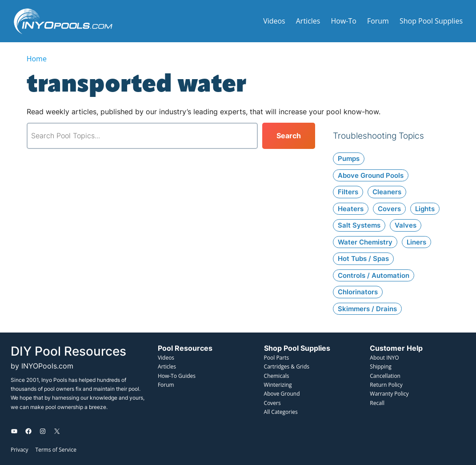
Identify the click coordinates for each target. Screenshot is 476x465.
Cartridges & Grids (287, 367)
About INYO (384, 358)
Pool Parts (277, 358)
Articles (167, 367)
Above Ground (282, 394)
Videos (166, 358)
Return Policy (386, 385)
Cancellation (385, 376)
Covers (272, 403)
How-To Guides (177, 376)
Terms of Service (56, 450)
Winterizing (278, 385)
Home (37, 59)
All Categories (281, 412)
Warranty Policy (389, 394)
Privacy (20, 450)
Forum (166, 385)
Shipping (381, 367)
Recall (377, 403)
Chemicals (277, 376)
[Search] (289, 136)
